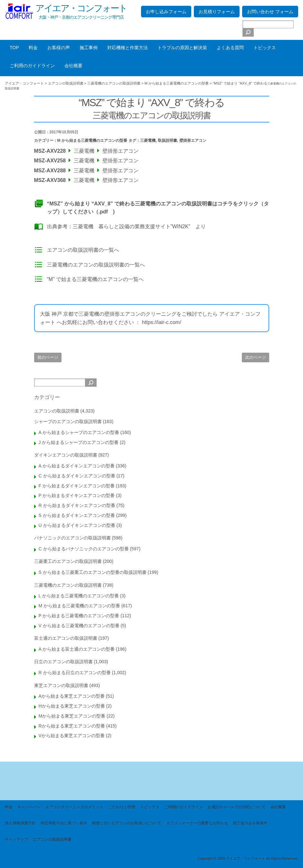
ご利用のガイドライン (32, 66)
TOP (14, 48)
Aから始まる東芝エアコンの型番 (72, 696)
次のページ (256, 357)
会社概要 (73, 66)
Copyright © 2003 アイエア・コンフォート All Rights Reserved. (248, 858)
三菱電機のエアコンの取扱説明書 (68, 585)
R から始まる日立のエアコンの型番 (75, 673)
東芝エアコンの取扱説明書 (61, 685)
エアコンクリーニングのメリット (74, 807)
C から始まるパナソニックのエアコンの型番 (84, 549)
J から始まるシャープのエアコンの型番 (79, 442)
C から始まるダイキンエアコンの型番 (77, 476)
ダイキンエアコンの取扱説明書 (66, 455)
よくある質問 (230, 48)
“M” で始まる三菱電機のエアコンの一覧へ (95, 279)
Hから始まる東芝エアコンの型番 (72, 706)
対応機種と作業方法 (128, 48)
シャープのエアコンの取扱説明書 (68, 421)
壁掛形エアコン (193, 140)
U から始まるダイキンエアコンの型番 (77, 525)
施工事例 (89, 48)
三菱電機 (148, 140)
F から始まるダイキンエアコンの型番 (77, 486)
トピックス (265, 48)
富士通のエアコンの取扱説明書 (66, 638)
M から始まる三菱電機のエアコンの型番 (92, 140)
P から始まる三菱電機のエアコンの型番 (79, 616)
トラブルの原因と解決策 (182, 48)
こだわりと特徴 (122, 807)
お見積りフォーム (217, 12)
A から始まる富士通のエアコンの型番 (77, 649)
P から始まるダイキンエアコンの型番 (77, 495)
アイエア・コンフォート (81, 8)
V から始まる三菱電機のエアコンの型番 (79, 626)
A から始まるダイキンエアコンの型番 (77, 466)
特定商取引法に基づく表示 (64, 823)
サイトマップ (16, 839)
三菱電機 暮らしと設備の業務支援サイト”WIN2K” (132, 226)
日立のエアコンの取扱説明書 (63, 662)
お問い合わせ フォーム (270, 12)
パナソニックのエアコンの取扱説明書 (72, 538)
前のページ (48, 357)
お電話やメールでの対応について (237, 807)
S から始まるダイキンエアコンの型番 (77, 515)
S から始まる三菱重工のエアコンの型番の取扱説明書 (93, 572)
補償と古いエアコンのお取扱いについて (127, 823)
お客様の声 (59, 48)
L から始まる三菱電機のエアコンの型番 (79, 596)
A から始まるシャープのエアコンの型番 (79, 432)
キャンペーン (29, 807)
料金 (33, 48)
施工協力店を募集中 (250, 823)
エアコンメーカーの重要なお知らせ (197, 823)
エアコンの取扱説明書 (57, 411)
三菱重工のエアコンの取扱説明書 (68, 561)
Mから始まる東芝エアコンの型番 (72, 716)
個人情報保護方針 (20, 823)
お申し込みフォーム (166, 12)
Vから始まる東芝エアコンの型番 (72, 736)
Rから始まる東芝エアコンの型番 (72, 726)
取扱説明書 (167, 140)
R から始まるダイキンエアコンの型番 (77, 505)
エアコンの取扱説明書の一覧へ (83, 250)
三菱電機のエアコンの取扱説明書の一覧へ (96, 265)
